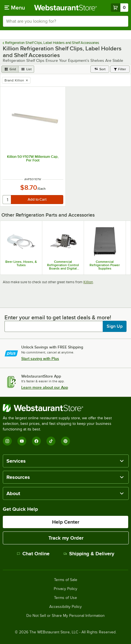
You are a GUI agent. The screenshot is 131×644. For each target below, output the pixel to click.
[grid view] (10, 69)
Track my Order (66, 538)
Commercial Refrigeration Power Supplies (105, 265)
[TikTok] (51, 441)
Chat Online (33, 554)
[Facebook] (36, 441)
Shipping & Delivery (89, 554)
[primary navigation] (15, 8)
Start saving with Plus (40, 359)
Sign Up (115, 326)
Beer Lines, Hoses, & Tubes (21, 263)
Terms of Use (65, 598)
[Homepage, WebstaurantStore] (65, 8)
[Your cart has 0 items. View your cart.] (120, 8)
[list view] (26, 69)
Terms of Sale (66, 580)
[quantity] (7, 200)
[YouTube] (22, 441)
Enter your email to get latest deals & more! (58, 317)
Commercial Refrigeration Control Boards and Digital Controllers (63, 265)
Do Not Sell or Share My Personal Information (65, 616)
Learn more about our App (45, 387)
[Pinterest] (65, 441)
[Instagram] (7, 441)
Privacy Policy (65, 589)
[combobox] (65, 21)
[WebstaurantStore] (65, 408)
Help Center (66, 522)
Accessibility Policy (65, 607)
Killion (88, 282)
